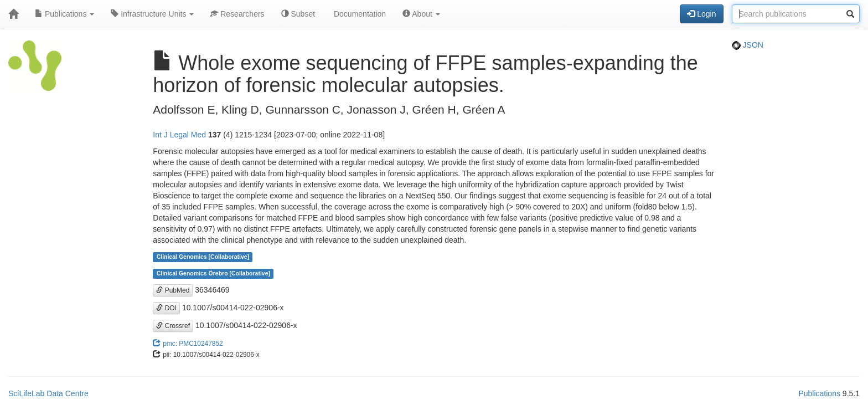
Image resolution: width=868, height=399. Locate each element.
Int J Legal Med (179, 135)
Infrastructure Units (152, 14)
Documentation (359, 14)
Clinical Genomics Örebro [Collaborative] (213, 274)
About (421, 14)
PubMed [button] (173, 290)
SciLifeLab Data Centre (48, 393)
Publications (64, 14)
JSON (748, 45)
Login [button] (701, 14)
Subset (298, 14)
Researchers (237, 14)
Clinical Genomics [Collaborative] (203, 257)
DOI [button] (166, 308)
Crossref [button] (173, 326)
